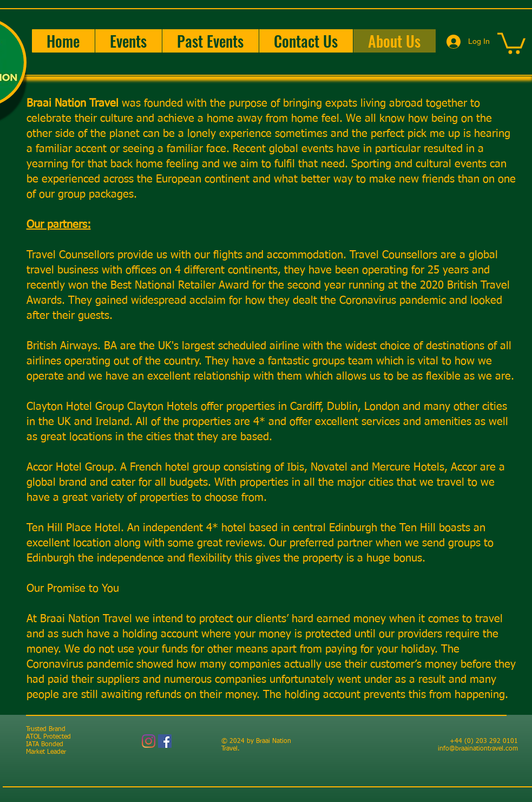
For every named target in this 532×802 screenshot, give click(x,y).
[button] (128, 41)
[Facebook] (165, 741)
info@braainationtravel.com (478, 749)
